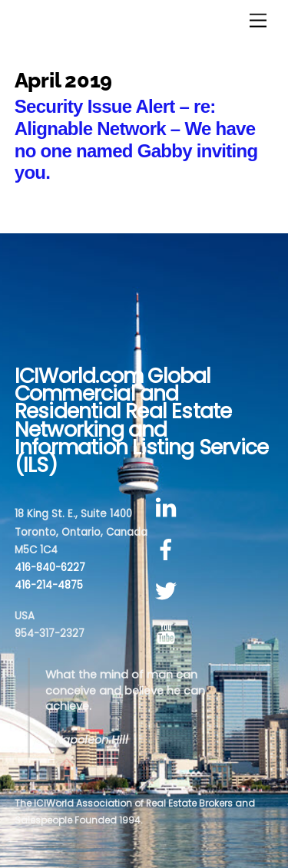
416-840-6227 (50, 568)
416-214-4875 (49, 585)
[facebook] (169, 550)
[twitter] (169, 592)
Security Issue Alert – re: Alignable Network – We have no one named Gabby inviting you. (136, 139)
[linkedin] (169, 508)
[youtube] (169, 634)
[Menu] (258, 21)
